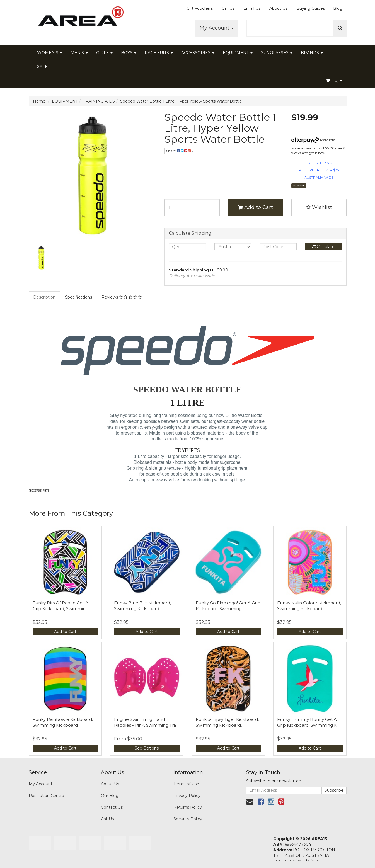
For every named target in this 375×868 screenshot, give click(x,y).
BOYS (129, 53)
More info (313, 140)
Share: (180, 151)
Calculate (323, 247)
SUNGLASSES (277, 53)
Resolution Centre (46, 796)
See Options (147, 748)
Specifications (78, 297)
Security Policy (188, 819)
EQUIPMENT (238, 53)
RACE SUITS (159, 53)
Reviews (122, 297)
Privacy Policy (187, 796)
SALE (42, 67)
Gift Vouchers (200, 8)
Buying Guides (311, 8)
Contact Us (112, 807)
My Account (217, 28)
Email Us (252, 8)
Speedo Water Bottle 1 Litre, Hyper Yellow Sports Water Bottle (181, 101)
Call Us (228, 8)
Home (39, 101)
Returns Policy (188, 807)
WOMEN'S (50, 53)
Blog (338, 8)
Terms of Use (186, 784)
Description (44, 297)
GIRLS (104, 53)
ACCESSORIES (198, 53)
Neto (314, 860)
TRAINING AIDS (99, 101)
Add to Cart (256, 207)
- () (334, 81)
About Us (278, 8)
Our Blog (110, 796)
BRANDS (312, 53)
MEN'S (79, 53)
